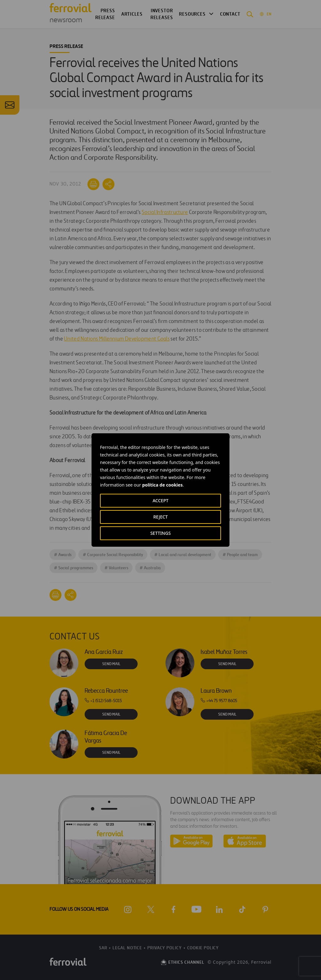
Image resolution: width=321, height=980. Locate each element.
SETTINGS (160, 533)
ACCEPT (161, 500)
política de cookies (162, 485)
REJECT (160, 517)
